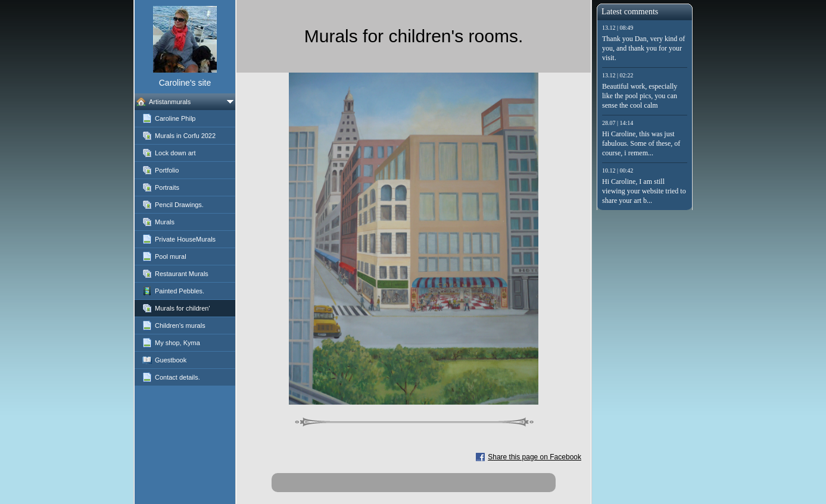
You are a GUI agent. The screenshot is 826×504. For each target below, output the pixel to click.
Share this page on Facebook (534, 457)
